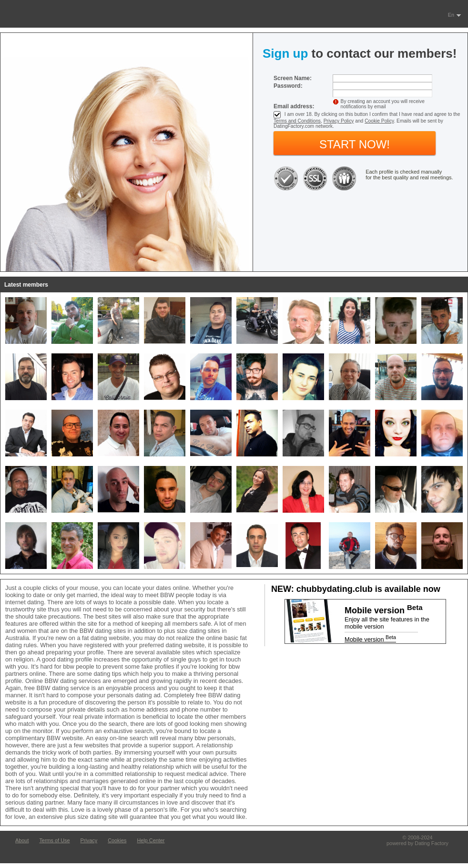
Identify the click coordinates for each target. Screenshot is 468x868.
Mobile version (370, 639)
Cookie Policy (379, 121)
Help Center (151, 840)
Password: (288, 86)
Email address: (294, 106)
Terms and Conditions (297, 121)
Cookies (117, 840)
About (22, 840)
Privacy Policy (339, 121)
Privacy (89, 840)
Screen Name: (293, 78)
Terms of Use (54, 840)
